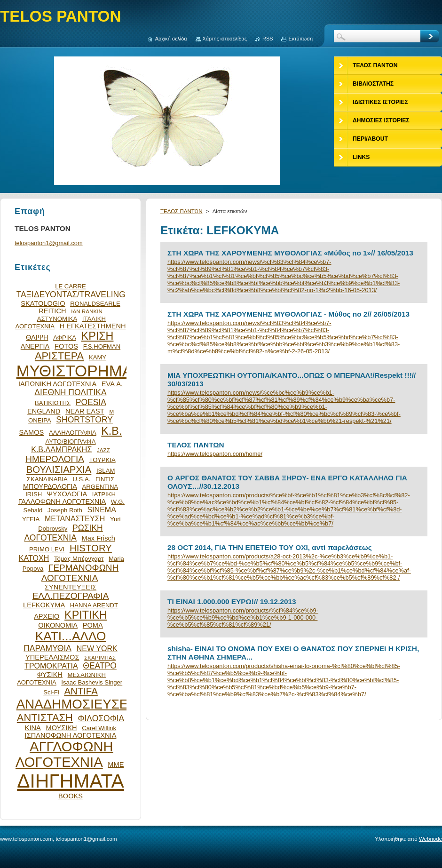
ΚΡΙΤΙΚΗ (86, 615)
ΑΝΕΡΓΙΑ (35, 346)
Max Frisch (99, 538)
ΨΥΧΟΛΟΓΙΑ (67, 494)
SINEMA (102, 510)
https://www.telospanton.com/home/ (215, 454)
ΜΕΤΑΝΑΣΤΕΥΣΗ (75, 518)
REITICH (52, 311)
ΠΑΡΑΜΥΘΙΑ (47, 648)
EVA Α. (112, 384)
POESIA (91, 402)
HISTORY (91, 548)
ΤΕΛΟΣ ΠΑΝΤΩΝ (182, 211)
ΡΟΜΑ (93, 625)
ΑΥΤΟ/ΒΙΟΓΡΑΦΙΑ (70, 442)
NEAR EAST (85, 411)
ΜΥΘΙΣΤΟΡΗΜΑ (75, 371)
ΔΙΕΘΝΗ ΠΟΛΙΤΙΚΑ (70, 392)
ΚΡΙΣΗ (98, 336)
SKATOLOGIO (43, 303)
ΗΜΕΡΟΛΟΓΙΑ (55, 459)
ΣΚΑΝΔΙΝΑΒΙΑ (47, 479)
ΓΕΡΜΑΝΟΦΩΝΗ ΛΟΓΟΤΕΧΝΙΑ (80, 573)
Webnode (430, 839)
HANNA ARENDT (94, 605)
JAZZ (103, 450)
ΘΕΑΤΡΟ (100, 666)
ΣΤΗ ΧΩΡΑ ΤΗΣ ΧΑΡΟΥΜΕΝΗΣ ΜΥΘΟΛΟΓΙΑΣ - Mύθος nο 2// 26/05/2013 (288, 314)
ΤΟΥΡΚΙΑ (102, 460)
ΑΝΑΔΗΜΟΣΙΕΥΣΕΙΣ (78, 704)
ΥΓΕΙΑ (31, 519)
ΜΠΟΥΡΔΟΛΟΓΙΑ (50, 486)
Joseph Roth (65, 510)
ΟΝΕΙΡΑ (40, 420)
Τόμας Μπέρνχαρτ (79, 559)
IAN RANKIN (87, 311)
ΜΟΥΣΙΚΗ (62, 728)
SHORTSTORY (84, 420)
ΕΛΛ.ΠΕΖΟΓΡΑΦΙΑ (71, 596)
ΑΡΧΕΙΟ (47, 616)
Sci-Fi (51, 692)
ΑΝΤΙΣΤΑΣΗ (45, 718)
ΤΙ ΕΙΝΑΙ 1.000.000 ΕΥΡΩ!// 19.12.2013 (232, 601)
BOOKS (71, 796)
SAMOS (32, 432)
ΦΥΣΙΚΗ (50, 675)
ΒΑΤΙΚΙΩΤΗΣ (53, 403)
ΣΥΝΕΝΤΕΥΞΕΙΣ (71, 587)
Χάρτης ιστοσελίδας (225, 39)
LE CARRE (71, 286)
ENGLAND (44, 411)
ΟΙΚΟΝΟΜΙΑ (58, 625)
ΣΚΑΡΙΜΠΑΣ (100, 657)
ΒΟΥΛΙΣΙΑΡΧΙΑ (59, 470)
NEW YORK (97, 648)
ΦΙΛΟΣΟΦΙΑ (101, 718)
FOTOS (66, 346)
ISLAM (106, 471)
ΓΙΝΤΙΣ (105, 479)
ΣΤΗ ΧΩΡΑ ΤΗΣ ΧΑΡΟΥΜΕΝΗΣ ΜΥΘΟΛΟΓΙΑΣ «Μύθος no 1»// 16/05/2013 (290, 253)
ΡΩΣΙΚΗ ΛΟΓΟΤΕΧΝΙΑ (64, 533)
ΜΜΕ (116, 764)
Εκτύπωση (300, 39)
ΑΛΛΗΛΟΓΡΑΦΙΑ (73, 433)
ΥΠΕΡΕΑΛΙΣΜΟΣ (52, 657)
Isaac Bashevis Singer (92, 682)
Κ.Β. (111, 431)
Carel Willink (99, 728)
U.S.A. (81, 479)
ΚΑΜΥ (98, 357)
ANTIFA (81, 691)
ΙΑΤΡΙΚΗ (104, 494)
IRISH (34, 494)
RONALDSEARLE (95, 304)
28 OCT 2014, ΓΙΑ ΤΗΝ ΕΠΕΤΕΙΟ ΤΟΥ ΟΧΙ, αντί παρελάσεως (270, 547)
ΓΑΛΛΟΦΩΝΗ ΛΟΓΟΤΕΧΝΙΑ (62, 502)
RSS (268, 39)
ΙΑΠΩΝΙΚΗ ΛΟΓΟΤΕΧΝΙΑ (57, 384)
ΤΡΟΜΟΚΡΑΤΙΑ (51, 666)
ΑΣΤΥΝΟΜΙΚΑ (57, 319)
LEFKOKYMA (44, 605)
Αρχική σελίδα (171, 39)
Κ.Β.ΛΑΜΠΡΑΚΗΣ (61, 449)
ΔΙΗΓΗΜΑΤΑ (71, 781)
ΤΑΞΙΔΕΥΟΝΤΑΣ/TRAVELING (71, 295)
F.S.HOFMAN (102, 346)
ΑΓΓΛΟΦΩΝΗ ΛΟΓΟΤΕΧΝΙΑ (64, 754)
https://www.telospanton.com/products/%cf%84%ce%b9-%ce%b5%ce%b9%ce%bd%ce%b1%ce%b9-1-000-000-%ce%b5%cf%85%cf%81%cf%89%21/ (243, 617)
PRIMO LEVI (47, 549)
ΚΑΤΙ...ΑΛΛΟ (71, 636)
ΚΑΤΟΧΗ (34, 558)
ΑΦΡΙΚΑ (65, 338)
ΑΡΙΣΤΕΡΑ (59, 356)
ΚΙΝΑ (33, 728)
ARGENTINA (100, 487)
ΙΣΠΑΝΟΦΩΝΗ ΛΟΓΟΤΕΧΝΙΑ (71, 735)
